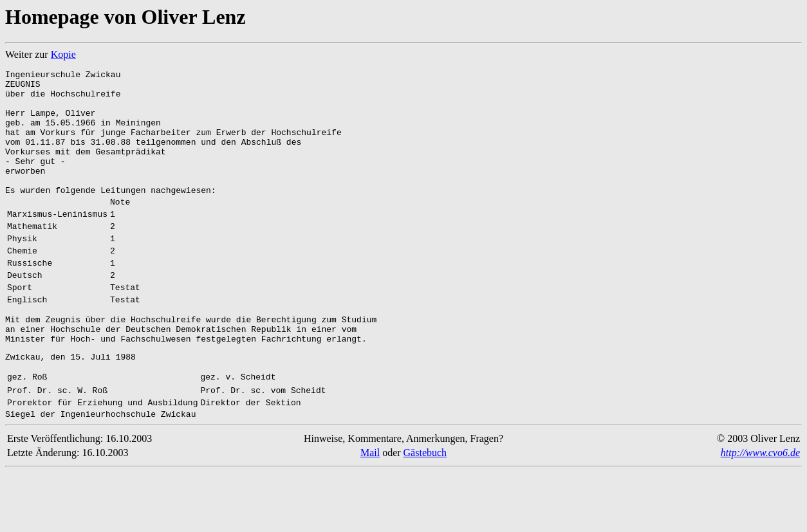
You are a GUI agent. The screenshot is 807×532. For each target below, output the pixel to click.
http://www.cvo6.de (760, 512)
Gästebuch (425, 512)
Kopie (63, 54)
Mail (370, 512)
